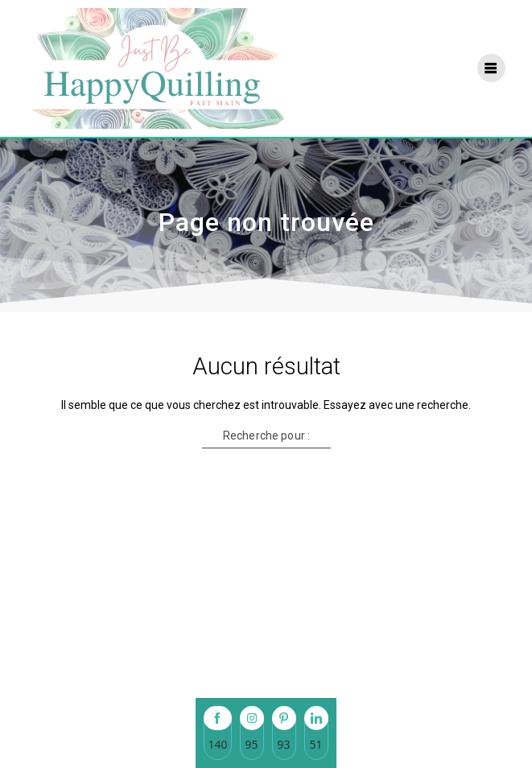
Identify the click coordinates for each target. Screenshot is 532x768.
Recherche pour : (266, 436)
